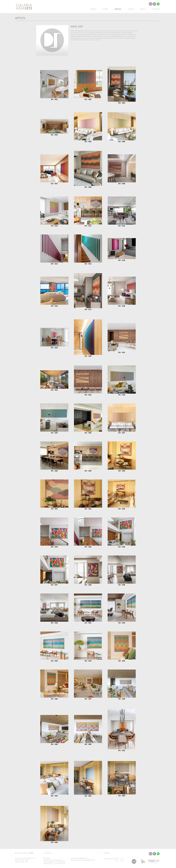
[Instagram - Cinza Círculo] (151, 4)
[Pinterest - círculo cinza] (154, 4)
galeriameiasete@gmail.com (80, 858)
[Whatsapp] (158, 4)
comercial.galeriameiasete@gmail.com (83, 860)
